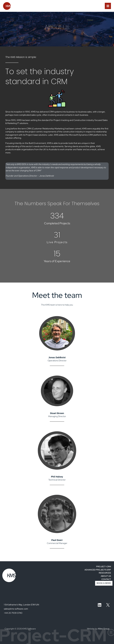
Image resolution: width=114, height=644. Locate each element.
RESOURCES (105, 573)
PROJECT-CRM (104, 567)
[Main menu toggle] (108, 6)
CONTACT (106, 579)
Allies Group (104, 629)
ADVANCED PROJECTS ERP (98, 570)
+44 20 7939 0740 (13, 613)
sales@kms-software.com (16, 609)
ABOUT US (106, 576)
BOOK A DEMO (104, 583)
